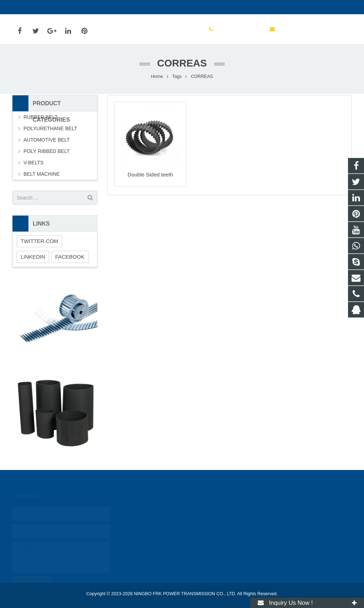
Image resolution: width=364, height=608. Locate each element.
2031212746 (149, 510)
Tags (177, 76)
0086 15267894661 (155, 520)
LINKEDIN (33, 257)
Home (157, 76)
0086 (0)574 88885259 (43, 7)
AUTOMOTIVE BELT (47, 140)
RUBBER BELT (41, 117)
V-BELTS (34, 163)
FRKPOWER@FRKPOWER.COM (117, 7)
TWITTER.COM (39, 241)
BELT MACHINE (42, 174)
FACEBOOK (70, 257)
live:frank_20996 (152, 551)
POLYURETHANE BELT (50, 128)
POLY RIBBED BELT (47, 151)
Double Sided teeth (150, 175)
